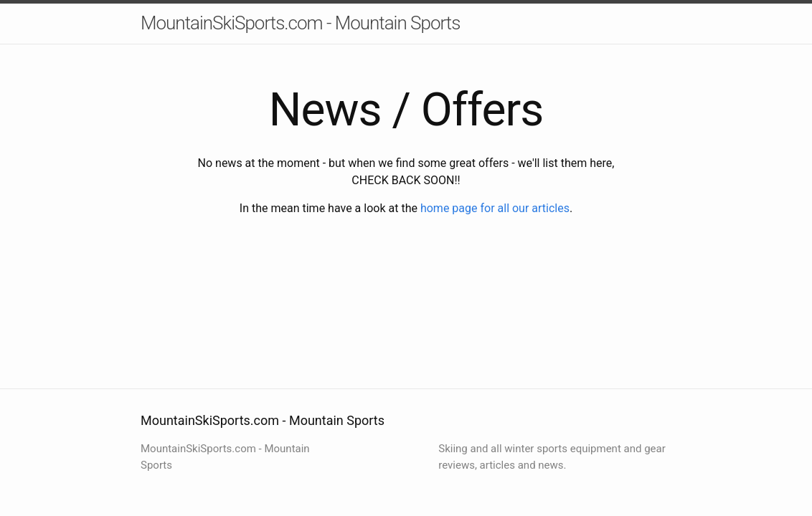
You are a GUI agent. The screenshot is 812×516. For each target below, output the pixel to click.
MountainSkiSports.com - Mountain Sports (300, 23)
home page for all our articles (495, 208)
